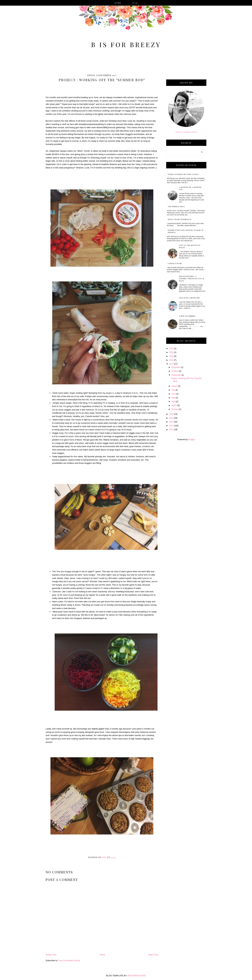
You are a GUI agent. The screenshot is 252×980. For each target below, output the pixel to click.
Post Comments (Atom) (69, 960)
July (173, 390)
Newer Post (51, 955)
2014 (171, 422)
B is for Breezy (126, 44)
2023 (171, 348)
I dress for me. (175, 263)
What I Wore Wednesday (180, 219)
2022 (171, 352)
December (176, 367)
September (176, 375)
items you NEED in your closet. (184, 174)
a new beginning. (188, 316)
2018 (171, 360)
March (174, 405)
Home (118, 3)
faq (135, 3)
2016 (171, 414)
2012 (171, 430)
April (173, 402)
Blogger (191, 440)
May (173, 398)
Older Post (153, 955)
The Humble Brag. (177, 206)
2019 (171, 356)
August (174, 386)
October (175, 371)
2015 (171, 418)
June (174, 394)
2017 (171, 364)
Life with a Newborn (189, 298)
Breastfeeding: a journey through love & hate (192, 279)
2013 (171, 426)
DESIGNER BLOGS (137, 976)
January (175, 409)
